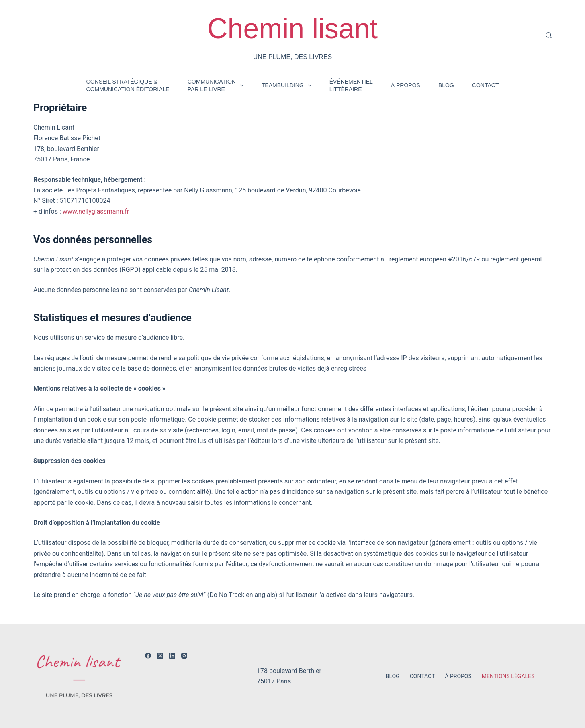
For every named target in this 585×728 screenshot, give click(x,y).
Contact (486, 85)
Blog (446, 85)
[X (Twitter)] (160, 656)
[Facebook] (148, 656)
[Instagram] (184, 656)
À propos (406, 85)
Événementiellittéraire (351, 85)
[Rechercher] (549, 35)
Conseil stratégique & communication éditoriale (128, 85)
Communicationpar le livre (217, 85)
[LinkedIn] (172, 656)
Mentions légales (508, 676)
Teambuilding (288, 86)
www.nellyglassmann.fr (96, 211)
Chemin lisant (292, 29)
